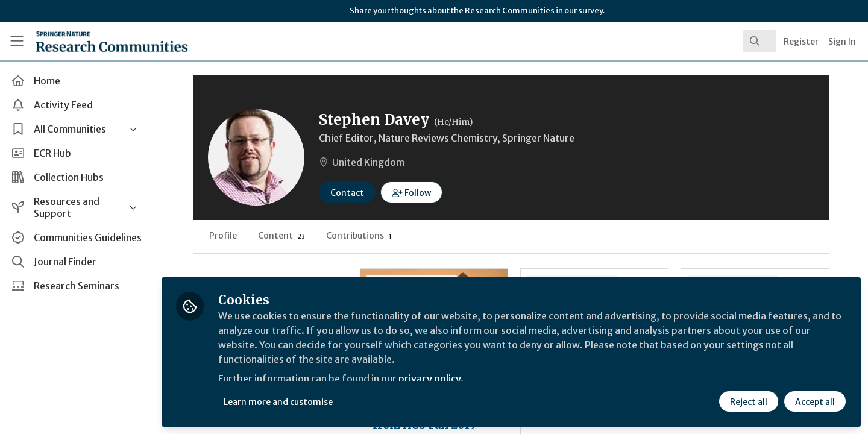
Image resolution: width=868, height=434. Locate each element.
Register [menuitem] (801, 42)
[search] (759, 41)
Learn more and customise (278, 402)
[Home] (96, 41)
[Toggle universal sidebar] (17, 41)
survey (590, 11)
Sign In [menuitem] (842, 42)
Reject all (749, 402)
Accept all (815, 402)
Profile (223, 236)
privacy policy (429, 379)
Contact (347, 193)
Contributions (359, 236)
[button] (411, 192)
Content (281, 236)
